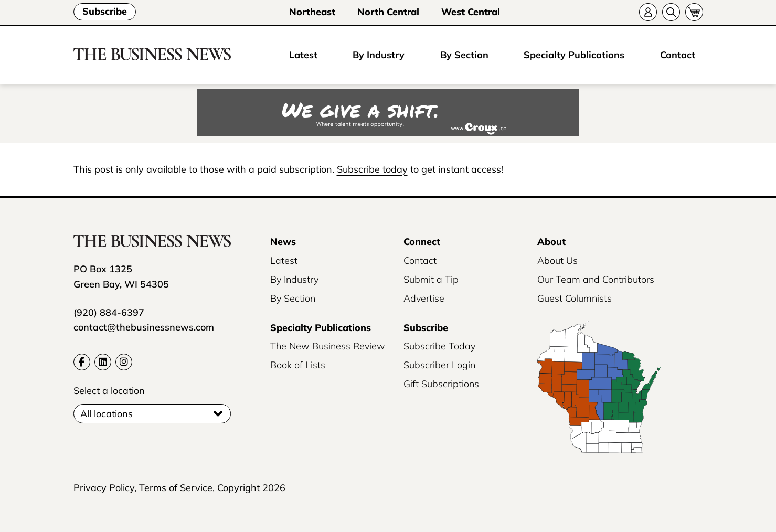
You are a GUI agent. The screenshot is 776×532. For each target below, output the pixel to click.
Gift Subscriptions (441, 384)
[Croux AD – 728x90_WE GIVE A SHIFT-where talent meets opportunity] (388, 114)
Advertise (424, 298)
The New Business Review (328, 346)
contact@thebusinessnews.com (144, 327)
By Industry (379, 55)
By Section (464, 55)
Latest (303, 55)
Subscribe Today (439, 346)
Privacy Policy (104, 488)
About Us (557, 260)
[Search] (671, 12)
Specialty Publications (574, 55)
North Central (388, 12)
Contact (678, 55)
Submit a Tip (431, 279)
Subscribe (105, 11)
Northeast (312, 12)
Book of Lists (298, 365)
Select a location (109, 391)
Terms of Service (176, 488)
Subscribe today (372, 169)
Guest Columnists (575, 298)
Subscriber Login (439, 365)
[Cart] (694, 12)
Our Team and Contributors (596, 279)
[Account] (648, 12)
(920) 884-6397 (109, 312)
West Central (471, 12)
